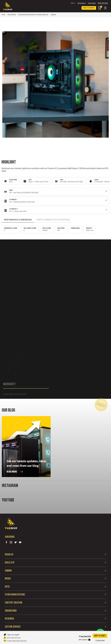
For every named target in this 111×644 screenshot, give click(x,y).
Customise (100, 640)
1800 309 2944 (103, 3)
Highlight (53, 15)
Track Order (92, 3)
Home (3, 15)
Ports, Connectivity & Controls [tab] (53, 220)
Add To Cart (100, 636)
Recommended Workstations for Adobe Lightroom (33, 15)
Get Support (81, 3)
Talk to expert (89, 8)
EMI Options (85, 640)
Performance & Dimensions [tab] (18, 220)
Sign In (73, 3)
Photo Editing (12, 15)
